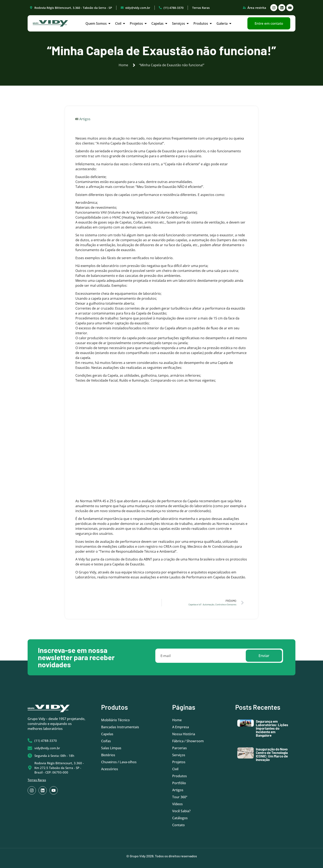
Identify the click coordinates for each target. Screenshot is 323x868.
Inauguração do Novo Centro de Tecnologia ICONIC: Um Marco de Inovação (272, 754)
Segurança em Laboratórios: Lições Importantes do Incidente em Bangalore (272, 728)
